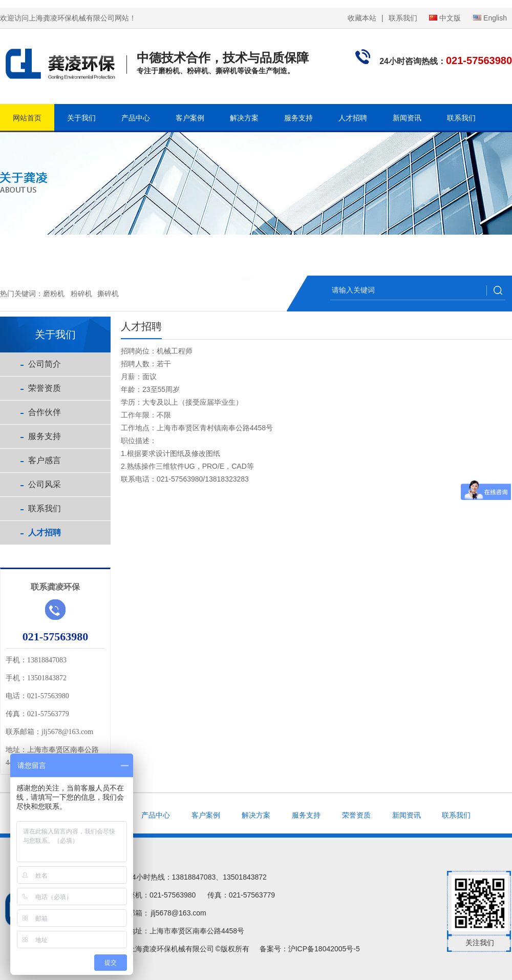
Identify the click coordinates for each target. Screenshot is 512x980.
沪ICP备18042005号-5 (324, 949)
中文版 (445, 18)
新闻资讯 (407, 118)
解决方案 (244, 118)
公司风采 (45, 484)
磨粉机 (54, 294)
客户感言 (45, 460)
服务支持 (298, 118)
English (490, 18)
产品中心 (136, 118)
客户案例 (190, 118)
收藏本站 (362, 18)
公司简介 (45, 364)
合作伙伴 (45, 412)
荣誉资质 (45, 388)
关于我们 (81, 118)
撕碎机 (108, 294)
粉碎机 (81, 294)
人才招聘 (353, 118)
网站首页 (27, 118)
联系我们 (403, 18)
